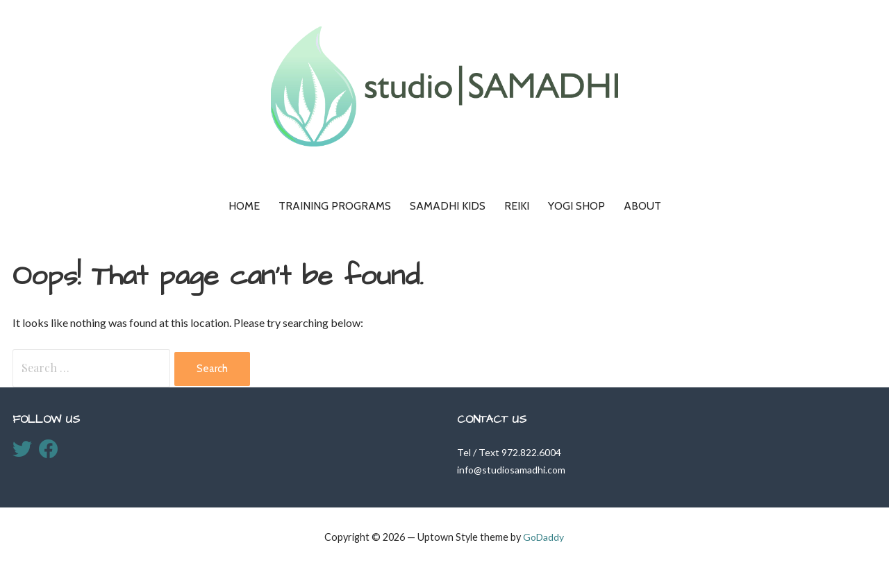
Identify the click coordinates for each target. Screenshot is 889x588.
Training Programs (335, 206)
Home (244, 206)
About (642, 206)
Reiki (517, 206)
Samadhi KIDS (448, 206)
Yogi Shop (576, 206)
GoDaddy (543, 537)
